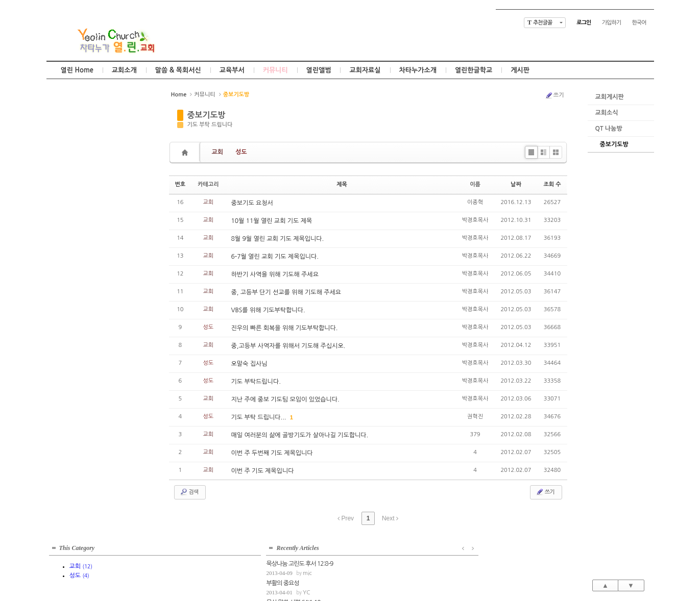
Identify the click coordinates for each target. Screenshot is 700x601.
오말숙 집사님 (249, 364)
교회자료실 (365, 70)
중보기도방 (614, 144)
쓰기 (554, 95)
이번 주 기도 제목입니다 (263, 471)
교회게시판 (610, 97)
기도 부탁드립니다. (256, 382)
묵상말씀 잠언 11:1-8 (74, 226)
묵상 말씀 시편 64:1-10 (76, 207)
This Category (77, 99)
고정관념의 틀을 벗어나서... (81, 245)
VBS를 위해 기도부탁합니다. (268, 310)
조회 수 (552, 184)
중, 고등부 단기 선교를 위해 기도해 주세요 (286, 292)
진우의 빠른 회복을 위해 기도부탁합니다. (285, 328)
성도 (241, 152)
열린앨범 (319, 70)
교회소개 (124, 70)
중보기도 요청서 (252, 203)
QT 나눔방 (609, 129)
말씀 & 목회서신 (178, 70)
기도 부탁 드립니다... (260, 417)
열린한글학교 (474, 70)
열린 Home (77, 70)
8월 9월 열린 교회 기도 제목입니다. (278, 239)
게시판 (520, 70)
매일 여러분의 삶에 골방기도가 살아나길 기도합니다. (300, 435)
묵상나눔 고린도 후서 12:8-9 (82, 168)
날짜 (516, 184)
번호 (180, 184)
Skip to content (350, 9)
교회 (218, 152)
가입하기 (611, 23)
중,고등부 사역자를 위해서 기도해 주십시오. (288, 346)
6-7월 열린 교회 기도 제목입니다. (275, 257)
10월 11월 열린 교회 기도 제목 (272, 221)
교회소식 (607, 113)
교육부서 (232, 70)
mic (90, 177)
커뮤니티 (275, 70)
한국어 (639, 23)
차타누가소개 (418, 70)
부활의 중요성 (65, 187)
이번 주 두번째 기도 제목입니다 (272, 453)
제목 (342, 184)
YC (89, 197)
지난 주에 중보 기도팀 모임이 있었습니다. (285, 399)
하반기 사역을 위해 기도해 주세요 (275, 274)
